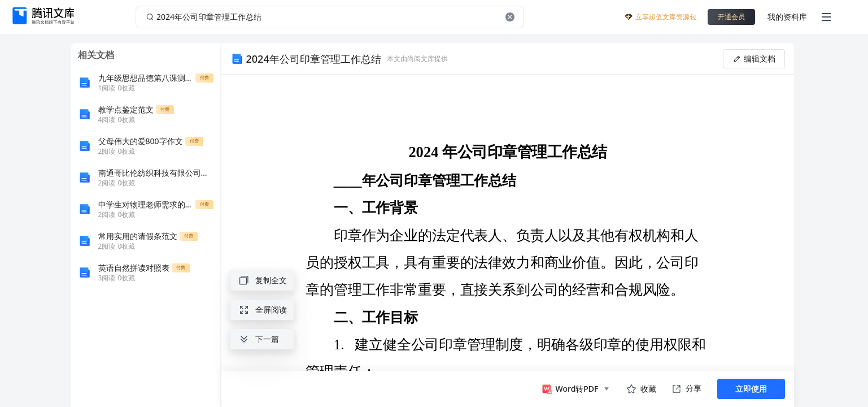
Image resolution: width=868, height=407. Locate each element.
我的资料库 (787, 17)
